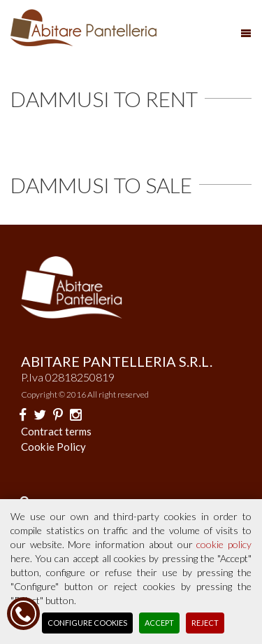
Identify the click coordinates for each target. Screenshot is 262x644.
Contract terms (56, 431)
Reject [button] (205, 623)
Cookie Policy (53, 447)
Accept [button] (159, 623)
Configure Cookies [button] (87, 623)
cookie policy (224, 544)
